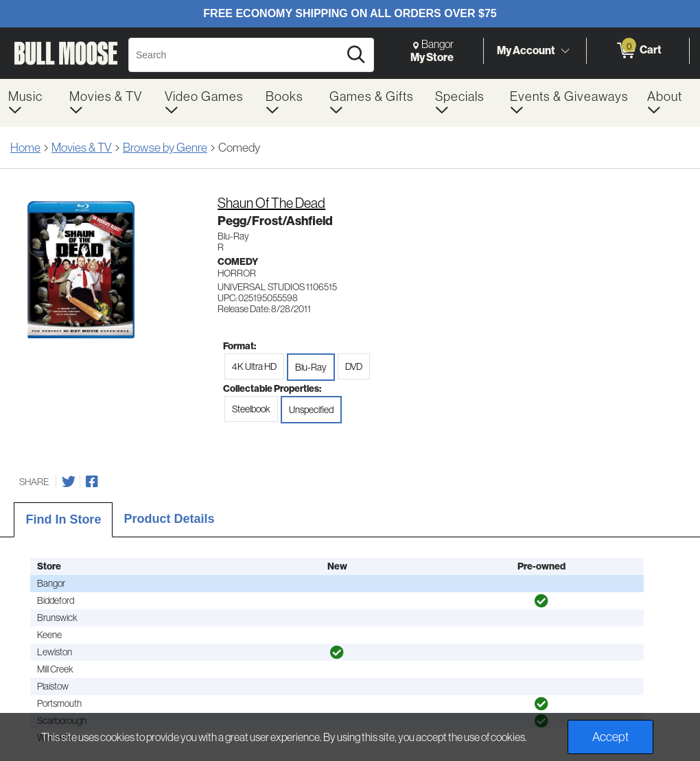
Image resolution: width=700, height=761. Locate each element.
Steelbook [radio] (251, 409)
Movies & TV (82, 148)
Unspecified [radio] (311, 410)
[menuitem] (31, 103)
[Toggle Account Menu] (565, 51)
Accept (610, 737)
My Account (526, 50)
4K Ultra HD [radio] (254, 366)
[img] (541, 601)
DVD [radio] (354, 366)
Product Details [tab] (169, 519)
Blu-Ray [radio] (311, 367)
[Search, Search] (236, 55)
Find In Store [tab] (63, 519)
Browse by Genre (165, 148)
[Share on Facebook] (92, 482)
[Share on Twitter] (69, 482)
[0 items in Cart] (638, 51)
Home (25, 148)
